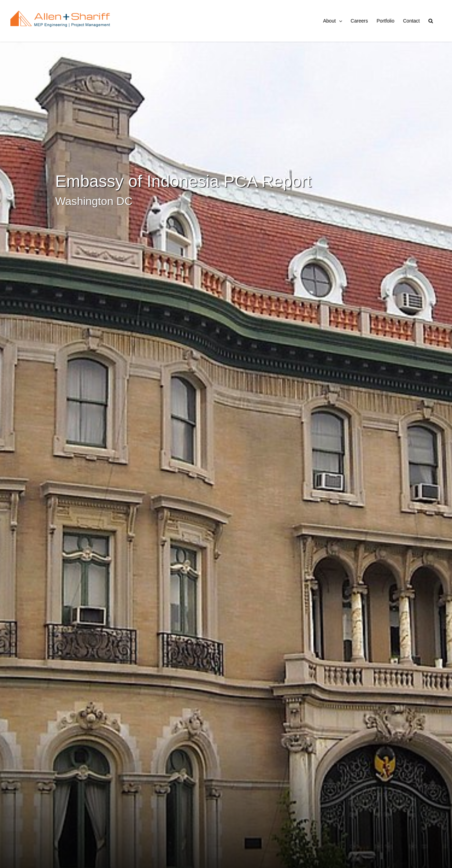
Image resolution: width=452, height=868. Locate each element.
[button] (431, 21)
